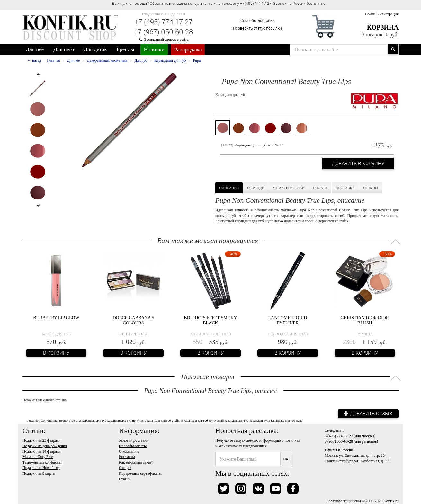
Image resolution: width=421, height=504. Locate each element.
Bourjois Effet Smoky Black (210, 320)
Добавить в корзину (358, 164)
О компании (129, 451)
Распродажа (188, 50)
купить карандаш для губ (154, 421)
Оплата (320, 188)
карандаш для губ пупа (287, 421)
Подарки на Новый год (41, 468)
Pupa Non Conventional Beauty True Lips (54, 421)
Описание (229, 188)
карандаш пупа (260, 421)
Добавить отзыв (368, 413)
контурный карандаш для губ (229, 421)
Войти (370, 14)
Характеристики (288, 188)
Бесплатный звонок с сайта (166, 40)
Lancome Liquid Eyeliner (288, 320)
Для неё (35, 49)
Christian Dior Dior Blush (365, 320)
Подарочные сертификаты (140, 473)
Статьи (125, 479)
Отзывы (371, 188)
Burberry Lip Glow (56, 318)
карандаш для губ (94, 421)
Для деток (95, 49)
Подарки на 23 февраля (41, 440)
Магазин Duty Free (38, 457)
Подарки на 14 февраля (41, 451)
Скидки (125, 468)
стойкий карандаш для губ (190, 421)
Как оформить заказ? (136, 462)
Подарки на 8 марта (39, 473)
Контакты (127, 457)
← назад (34, 60)
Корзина (383, 27)
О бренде (255, 188)
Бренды (125, 49)
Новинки (154, 50)
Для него (64, 49)
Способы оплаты (133, 446)
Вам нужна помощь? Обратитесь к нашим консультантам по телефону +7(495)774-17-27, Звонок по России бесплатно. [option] (219, 3)
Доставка (345, 188)
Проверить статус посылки (257, 28)
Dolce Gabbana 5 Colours (133, 320)
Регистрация (388, 14)
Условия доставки (134, 440)
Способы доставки (257, 20)
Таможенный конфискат (42, 462)
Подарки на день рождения (45, 446)
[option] (38, 88)
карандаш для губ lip (121, 421)
